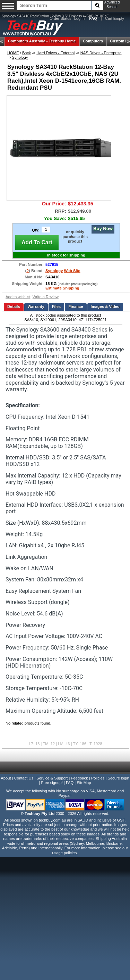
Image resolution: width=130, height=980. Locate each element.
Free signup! (52, 783)
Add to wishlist (18, 297)
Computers (93, 41)
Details (14, 307)
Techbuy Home (42, 41)
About (6, 778)
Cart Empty (115, 18)
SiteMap (84, 783)
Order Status (60, 18)
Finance (76, 307)
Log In (80, 18)
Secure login (118, 778)
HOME (13, 53)
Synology (20, 57)
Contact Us (24, 778)
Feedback (79, 778)
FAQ (70, 783)
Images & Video (105, 307)
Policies (98, 778)
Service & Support (52, 778)
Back (27, 53)
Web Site (72, 271)
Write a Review (46, 297)
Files (57, 307)
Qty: (36, 230)
